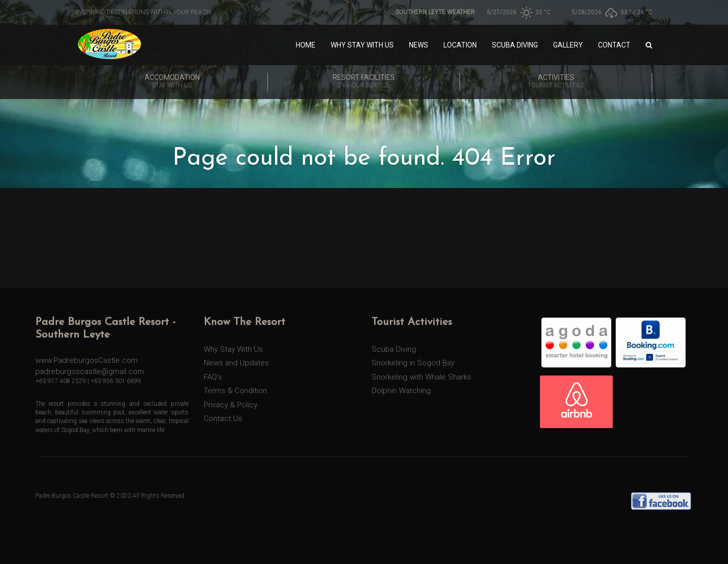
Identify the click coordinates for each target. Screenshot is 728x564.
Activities (556, 82)
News (419, 45)
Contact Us (223, 418)
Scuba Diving (515, 45)
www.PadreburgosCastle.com (86, 360)
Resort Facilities (364, 82)
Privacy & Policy (231, 405)
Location (460, 45)
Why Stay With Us (362, 45)
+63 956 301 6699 (116, 381)
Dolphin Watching (401, 391)
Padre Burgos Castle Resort (72, 496)
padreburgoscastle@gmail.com (90, 371)
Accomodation (172, 82)
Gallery (568, 45)
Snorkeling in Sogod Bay (413, 363)
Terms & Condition (235, 391)
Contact (614, 45)
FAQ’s (213, 377)
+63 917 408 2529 (61, 381)
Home (306, 45)
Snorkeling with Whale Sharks (421, 377)
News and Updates (236, 363)
